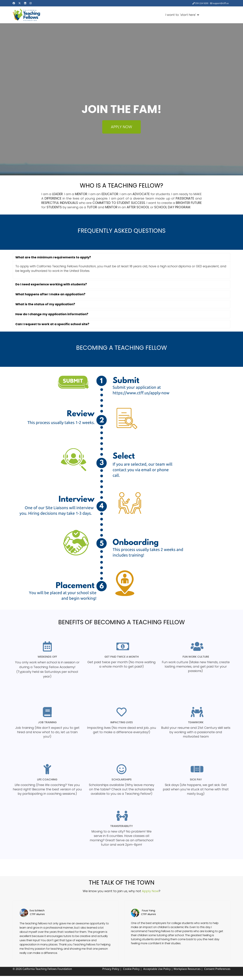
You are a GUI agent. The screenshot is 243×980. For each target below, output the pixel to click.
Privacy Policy (111, 969)
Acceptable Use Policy (157, 969)
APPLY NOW (122, 127)
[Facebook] (14, 3)
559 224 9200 (202, 3)
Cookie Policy (131, 969)
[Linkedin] (25, 3)
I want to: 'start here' (184, 14)
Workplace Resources (187, 969)
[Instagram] (31, 3)
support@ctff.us (221, 3)
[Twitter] (20, 3)
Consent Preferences (217, 969)
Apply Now (150, 891)
